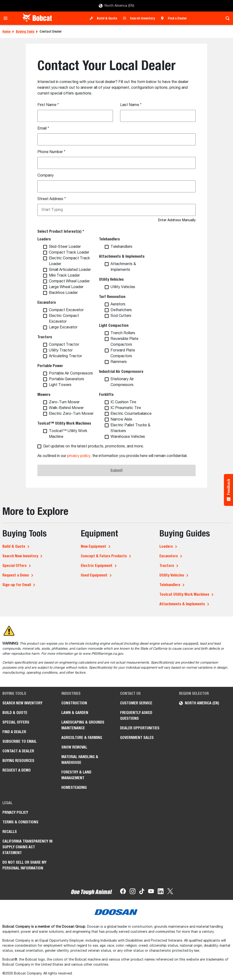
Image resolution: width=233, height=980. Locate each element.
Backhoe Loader (63, 293)
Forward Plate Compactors (123, 353)
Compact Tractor (64, 345)
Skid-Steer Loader (65, 247)
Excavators (47, 302)
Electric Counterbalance (131, 414)
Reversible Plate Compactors (124, 342)
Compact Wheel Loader (69, 281)
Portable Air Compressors (71, 374)
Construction (74, 703)
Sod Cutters (121, 316)
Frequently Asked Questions (136, 716)
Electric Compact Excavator (64, 319)
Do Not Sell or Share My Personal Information (24, 865)
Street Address (52, 199)
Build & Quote (107, 18)
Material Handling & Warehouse (80, 760)
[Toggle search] (226, 18)
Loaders (44, 239)
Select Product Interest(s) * (61, 231)
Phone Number (51, 152)
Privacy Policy (15, 812)
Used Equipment (94, 575)
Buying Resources (18, 761)
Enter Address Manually (177, 220)
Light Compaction (114, 325)
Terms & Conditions (20, 822)
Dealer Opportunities (140, 728)
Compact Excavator (66, 310)
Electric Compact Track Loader (69, 261)
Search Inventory (142, 18)
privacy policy (79, 456)
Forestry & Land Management (76, 775)
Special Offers (15, 566)
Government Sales (137, 738)
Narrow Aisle (121, 420)
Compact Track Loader (69, 253)
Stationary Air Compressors (122, 382)
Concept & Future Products (104, 556)
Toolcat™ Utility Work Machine (68, 434)
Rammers (119, 362)
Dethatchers (121, 310)
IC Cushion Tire (123, 402)
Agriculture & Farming (82, 738)
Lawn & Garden (75, 713)
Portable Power (50, 366)
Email (43, 129)
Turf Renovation (112, 297)
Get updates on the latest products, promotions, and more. (93, 446)
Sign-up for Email (17, 585)
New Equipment (93, 546)
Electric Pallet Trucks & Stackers (130, 428)
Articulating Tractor (65, 356)
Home (6, 31)
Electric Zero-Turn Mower (71, 414)
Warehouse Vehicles (128, 437)
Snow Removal (74, 747)
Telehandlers (109, 239)
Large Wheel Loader (66, 287)
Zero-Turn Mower (64, 402)
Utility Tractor (61, 350)
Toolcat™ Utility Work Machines (64, 423)
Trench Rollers (123, 333)
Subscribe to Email (20, 741)
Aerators (118, 304)
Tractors (45, 337)
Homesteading (74, 787)
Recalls (10, 832)
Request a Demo (16, 575)
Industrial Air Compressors (121, 371)
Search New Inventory (20, 556)
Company (46, 176)
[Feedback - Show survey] (228, 490)
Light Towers (60, 385)
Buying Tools (25, 31)
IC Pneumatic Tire (126, 408)
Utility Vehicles (111, 279)
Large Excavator (63, 327)
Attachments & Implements (122, 256)
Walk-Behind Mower (66, 408)
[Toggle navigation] (7, 18)
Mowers (44, 395)
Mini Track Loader (64, 276)
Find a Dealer (177, 18)
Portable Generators (67, 379)
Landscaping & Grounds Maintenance (83, 725)
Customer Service (136, 703)
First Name (48, 105)
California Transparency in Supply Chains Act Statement (27, 847)
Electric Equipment (97, 566)
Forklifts (106, 395)
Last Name (131, 105)
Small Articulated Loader (70, 270)
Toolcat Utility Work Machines (184, 594)
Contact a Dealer (18, 751)
